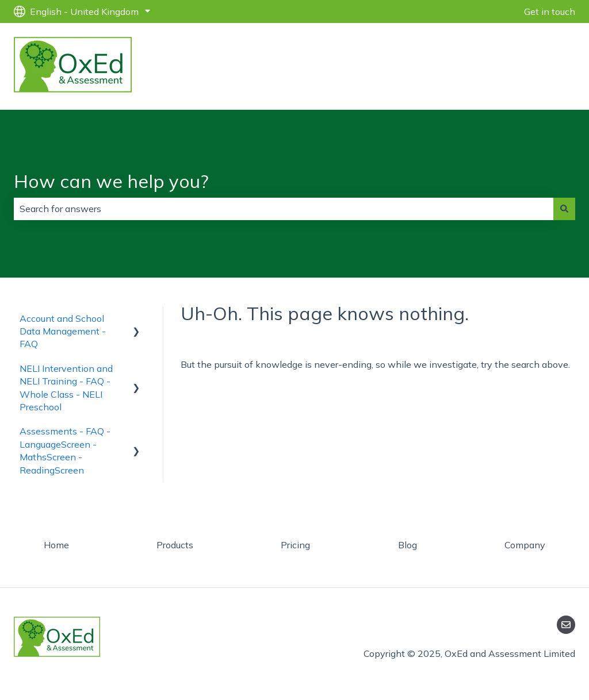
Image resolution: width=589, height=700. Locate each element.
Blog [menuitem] (408, 545)
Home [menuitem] (56, 545)
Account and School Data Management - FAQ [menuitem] (63, 331)
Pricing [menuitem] (295, 545)
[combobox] (284, 209)
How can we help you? (111, 181)
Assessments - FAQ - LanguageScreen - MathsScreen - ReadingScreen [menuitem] (65, 450)
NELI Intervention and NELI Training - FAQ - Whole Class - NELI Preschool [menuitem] (66, 388)
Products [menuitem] (175, 545)
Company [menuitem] (525, 545)
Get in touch (550, 11)
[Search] (564, 209)
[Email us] (566, 625)
